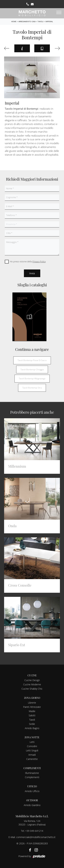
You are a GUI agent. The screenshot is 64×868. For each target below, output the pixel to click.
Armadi (32, 755)
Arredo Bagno (32, 728)
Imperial (49, 21)
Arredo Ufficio (32, 791)
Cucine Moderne (32, 684)
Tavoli (40, 21)
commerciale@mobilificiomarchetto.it (36, 837)
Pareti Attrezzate (32, 707)
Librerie (32, 703)
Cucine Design (32, 680)
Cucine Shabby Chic (32, 689)
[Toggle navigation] (59, 13)
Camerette (32, 759)
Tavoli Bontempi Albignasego (32, 379)
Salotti (32, 715)
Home (14, 21)
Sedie (32, 724)
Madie (32, 711)
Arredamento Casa (27, 21)
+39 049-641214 (34, 831)
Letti (32, 742)
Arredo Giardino (32, 805)
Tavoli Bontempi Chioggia (32, 369)
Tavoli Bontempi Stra (32, 388)
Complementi (32, 777)
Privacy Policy (39, 261)
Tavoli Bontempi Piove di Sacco (32, 360)
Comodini (32, 746)
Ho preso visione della (28, 261)
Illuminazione (32, 773)
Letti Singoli (32, 750)
